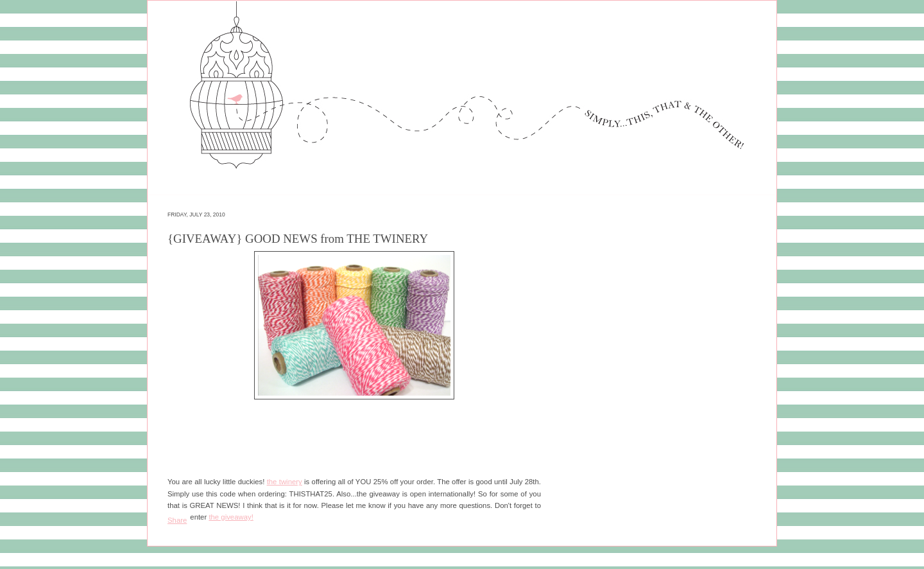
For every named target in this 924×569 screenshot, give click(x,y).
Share (177, 520)
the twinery (285, 482)
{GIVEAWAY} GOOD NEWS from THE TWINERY (298, 239)
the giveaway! (231, 517)
